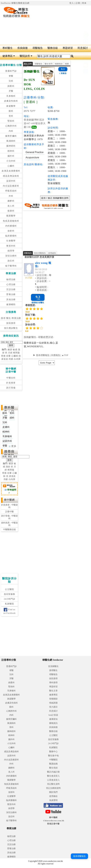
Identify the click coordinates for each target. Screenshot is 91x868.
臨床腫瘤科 (11, 236)
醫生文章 (53, 691)
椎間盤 (16, 353)
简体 (84, 3)
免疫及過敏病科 (11, 221)
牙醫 (11, 91)
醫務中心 (53, 752)
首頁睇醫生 (53, 666)
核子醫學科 (11, 266)
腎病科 (11, 121)
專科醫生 (8, 48)
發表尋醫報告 (40, 253)
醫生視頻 (53, 768)
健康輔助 (11, 304)
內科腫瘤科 (11, 226)
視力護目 (53, 707)
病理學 (11, 251)
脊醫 (11, 76)
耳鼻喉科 (11, 96)
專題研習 (68, 48)
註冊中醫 (9, 512)
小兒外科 (11, 161)
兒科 (11, 81)
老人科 (11, 206)
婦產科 (11, 86)
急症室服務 (9, 594)
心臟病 (15, 356)
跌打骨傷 (11, 388)
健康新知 (53, 719)
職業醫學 (11, 216)
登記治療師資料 (53, 788)
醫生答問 (49, 64)
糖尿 (10, 350)
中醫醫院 (53, 760)
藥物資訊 (53, 723)
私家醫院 (9, 604)
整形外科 (11, 246)
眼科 (11, 111)
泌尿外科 (11, 181)
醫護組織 (53, 764)
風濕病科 (11, 141)
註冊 (78, 3)
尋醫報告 (38, 48)
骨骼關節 (53, 699)
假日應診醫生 (11, 328)
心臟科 (11, 166)
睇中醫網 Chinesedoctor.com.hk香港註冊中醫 (54, 821)
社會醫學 (11, 241)
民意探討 (53, 711)
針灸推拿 (11, 383)
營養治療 (11, 294)
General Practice (35, 152)
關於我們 (53, 792)
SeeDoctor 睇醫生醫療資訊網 (15, 3)
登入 (72, 3)
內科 (11, 131)
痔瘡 (11, 359)
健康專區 (9, 56)
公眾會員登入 (53, 780)
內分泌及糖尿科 (11, 186)
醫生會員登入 (53, 776)
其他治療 (11, 300)
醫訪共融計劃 (53, 772)
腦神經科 (11, 146)
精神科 (11, 151)
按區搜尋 (11, 323)
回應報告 (56, 355)
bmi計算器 (53, 715)
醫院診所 (26, 56)
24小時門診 (9, 599)
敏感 (15, 350)
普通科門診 (11, 71)
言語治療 (11, 289)
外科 (11, 196)
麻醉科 (11, 201)
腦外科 (11, 156)
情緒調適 (53, 703)
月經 (10, 353)
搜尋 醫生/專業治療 (11, 318)
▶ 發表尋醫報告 (41, 355)
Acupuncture (32, 157)
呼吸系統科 (11, 191)
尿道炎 (5, 359)
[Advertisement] (63, 25)
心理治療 (11, 284)
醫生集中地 (53, 756)
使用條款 (53, 796)
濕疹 (8, 467)
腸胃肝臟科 (11, 136)
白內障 (17, 359)
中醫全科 (11, 378)
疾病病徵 (23, 48)
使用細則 (52, 253)
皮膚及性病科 (11, 101)
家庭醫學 (11, 106)
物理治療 (11, 280)
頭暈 (8, 356)
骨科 (11, 116)
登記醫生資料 (53, 784)
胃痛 (3, 356)
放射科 (11, 231)
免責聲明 (53, 800)
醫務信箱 (53, 48)
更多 (12, 446)
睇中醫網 (9, 500)
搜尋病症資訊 (9, 454)
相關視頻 (59, 64)
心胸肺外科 (11, 126)
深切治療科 (11, 256)
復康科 (11, 211)
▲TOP (65, 355)
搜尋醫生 (53, 670)
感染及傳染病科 (11, 176)
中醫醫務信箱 (9, 530)
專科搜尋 (53, 683)
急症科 (11, 261)
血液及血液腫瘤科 (11, 171)
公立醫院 (9, 589)
